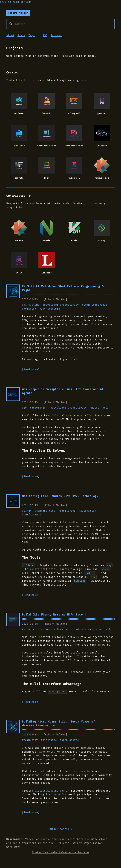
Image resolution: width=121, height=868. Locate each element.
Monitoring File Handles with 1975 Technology (60, 497)
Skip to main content (16, 2)
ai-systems (32, 306)
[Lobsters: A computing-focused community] (47, 262)
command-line (46, 512)
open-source (70, 741)
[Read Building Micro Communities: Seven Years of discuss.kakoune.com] (13, 727)
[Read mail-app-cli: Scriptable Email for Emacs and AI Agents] (13, 395)
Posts (21, 35)
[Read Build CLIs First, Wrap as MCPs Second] (13, 620)
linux (28, 512)
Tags (32, 35)
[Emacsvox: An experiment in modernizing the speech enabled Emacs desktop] (102, 134)
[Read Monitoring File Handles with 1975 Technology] (13, 502)
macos (95, 409)
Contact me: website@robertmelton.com (60, 853)
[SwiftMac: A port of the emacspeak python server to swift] (19, 102)
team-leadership (95, 306)
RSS (45, 35)
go (25, 409)
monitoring (68, 512)
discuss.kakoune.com (50, 792)
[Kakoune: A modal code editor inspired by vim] (19, 229)
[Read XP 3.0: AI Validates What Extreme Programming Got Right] (13, 292)
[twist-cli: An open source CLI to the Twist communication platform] (74, 166)
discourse (50, 741)
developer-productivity (61, 306)
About (10, 35)
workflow (30, 310)
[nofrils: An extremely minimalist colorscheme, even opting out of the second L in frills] (19, 166)
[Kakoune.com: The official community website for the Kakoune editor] (102, 166)
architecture (50, 310)
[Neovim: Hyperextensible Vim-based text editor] (47, 229)
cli (106, 409)
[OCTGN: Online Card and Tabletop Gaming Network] (19, 262)
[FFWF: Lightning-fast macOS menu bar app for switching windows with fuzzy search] (47, 166)
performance (32, 515)
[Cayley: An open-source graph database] (102, 229)
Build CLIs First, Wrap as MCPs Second (54, 616)
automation (39, 409)
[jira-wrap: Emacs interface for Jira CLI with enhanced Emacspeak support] (19, 134)
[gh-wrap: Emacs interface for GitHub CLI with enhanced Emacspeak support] (102, 102)
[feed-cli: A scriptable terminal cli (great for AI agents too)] (47, 102)
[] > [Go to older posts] (60, 830)
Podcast (56, 35)
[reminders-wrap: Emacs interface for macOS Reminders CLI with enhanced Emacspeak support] (74, 134)
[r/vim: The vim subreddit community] (74, 229)
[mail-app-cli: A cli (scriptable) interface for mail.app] (74, 102)
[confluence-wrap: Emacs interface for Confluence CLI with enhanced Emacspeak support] (47, 134)
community (31, 741)
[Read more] (31, 370)
